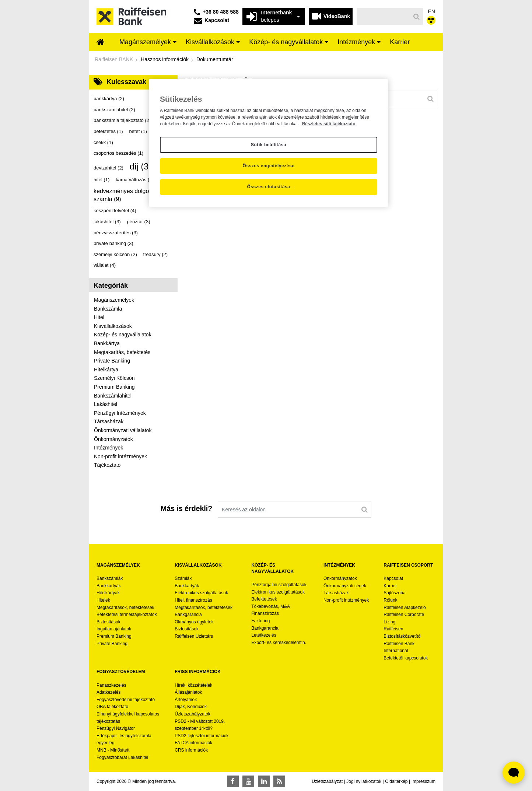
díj (143, 167)
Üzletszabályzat (327, 781)
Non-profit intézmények (120, 456)
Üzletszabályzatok (192, 714)
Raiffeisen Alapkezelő (405, 608)
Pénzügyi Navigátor (116, 728)
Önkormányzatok (113, 439)
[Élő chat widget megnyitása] (514, 773)
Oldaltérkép (396, 781)
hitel (101, 180)
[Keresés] (384, 16)
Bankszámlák (110, 578)
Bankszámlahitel (113, 396)
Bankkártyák (109, 586)
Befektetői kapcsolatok (406, 658)
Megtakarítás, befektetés (122, 352)
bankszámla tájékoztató (122, 120)
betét (138, 131)
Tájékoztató (107, 465)
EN (432, 11)
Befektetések (264, 599)
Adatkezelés (108, 692)
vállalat (105, 265)
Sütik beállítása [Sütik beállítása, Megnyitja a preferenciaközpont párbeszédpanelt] (269, 145)
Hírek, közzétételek (193, 685)
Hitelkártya (106, 370)
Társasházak (109, 421)
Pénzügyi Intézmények (120, 413)
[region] (269, 143)
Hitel (99, 317)
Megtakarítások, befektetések (125, 608)
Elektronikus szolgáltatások (201, 593)
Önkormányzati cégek (345, 586)
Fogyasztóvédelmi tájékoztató (126, 700)
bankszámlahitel (114, 110)
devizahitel (108, 168)
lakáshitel (107, 222)
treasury (155, 254)
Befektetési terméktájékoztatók (127, 615)
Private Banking (112, 361)
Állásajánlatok (188, 692)
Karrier (390, 586)
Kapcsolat (393, 578)
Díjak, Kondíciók (191, 707)
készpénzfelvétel (115, 211)
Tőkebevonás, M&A (271, 606)
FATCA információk (193, 743)
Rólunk (390, 600)
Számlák (183, 578)
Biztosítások (108, 622)
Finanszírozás (265, 613)
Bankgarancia (188, 615)
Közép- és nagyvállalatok (123, 335)
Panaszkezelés (111, 685)
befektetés (108, 131)
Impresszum (423, 781)
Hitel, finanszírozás (193, 600)
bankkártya (109, 99)
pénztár (139, 222)
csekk (103, 142)
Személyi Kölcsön (114, 378)
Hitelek (103, 600)
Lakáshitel (106, 404)
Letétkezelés (264, 635)
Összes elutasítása (268, 187)
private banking (113, 243)
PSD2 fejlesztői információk (202, 736)
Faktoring (260, 621)
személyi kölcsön (115, 254)
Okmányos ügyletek (194, 622)
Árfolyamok (186, 700)
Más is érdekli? (186, 508)
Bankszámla (108, 309)
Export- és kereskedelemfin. (279, 643)
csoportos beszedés (118, 153)
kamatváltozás (135, 180)
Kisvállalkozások (113, 326)
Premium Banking (114, 387)
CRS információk (191, 750)
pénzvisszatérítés (116, 233)
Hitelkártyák (108, 593)
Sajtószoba (394, 593)
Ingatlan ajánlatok (114, 629)
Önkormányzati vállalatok (123, 430)
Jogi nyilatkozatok (364, 781)
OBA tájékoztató (113, 707)
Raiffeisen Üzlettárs (194, 636)
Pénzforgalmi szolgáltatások (279, 585)
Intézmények (108, 448)
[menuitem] (101, 43)
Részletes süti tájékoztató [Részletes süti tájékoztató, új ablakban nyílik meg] (329, 124)
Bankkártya (107, 343)
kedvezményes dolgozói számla (125, 195)
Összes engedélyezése (269, 166)
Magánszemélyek (114, 300)
